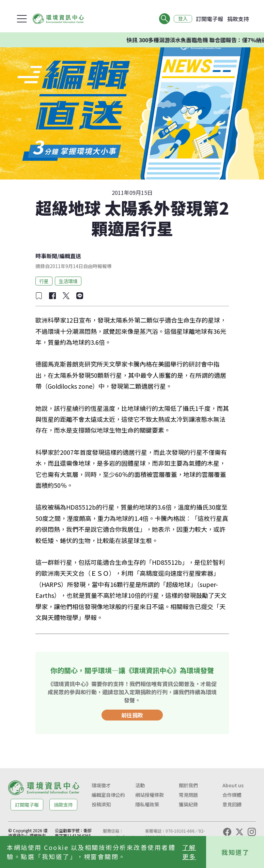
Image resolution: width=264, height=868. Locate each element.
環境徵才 (101, 785)
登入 (183, 19)
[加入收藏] (39, 296)
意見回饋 (232, 804)
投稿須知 (101, 804)
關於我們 (188, 785)
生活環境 (68, 281)
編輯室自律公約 (108, 795)
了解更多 (189, 852)
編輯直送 (70, 256)
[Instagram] (252, 832)
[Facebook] (227, 832)
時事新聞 (46, 256)
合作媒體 (232, 795)
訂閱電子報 (209, 19)
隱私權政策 (147, 804)
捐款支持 (238, 19)
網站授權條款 (150, 795)
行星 (44, 281)
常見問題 (188, 795)
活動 (140, 785)
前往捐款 (132, 715)
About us (233, 785)
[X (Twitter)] (239, 832)
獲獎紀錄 (188, 804)
